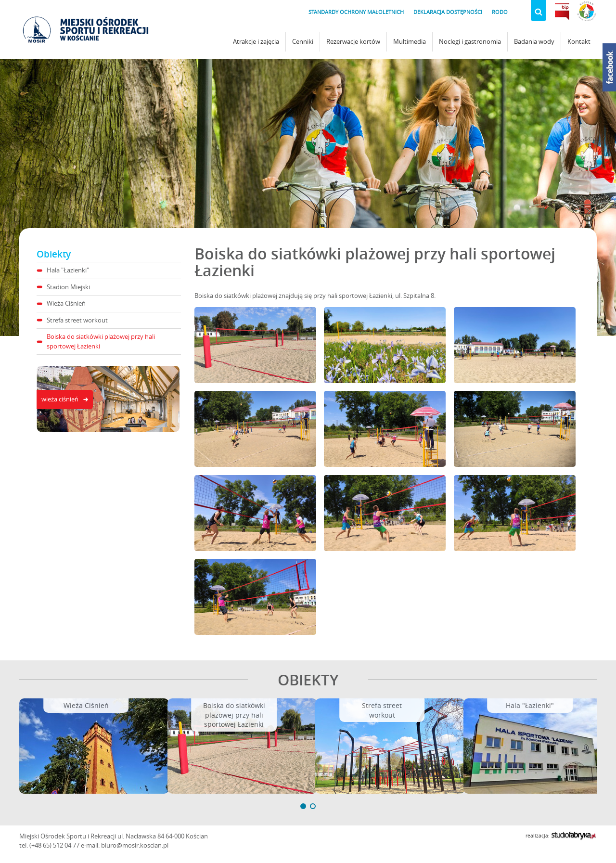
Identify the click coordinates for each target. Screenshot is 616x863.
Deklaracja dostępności (448, 12)
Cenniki (303, 41)
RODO (500, 12)
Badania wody (534, 41)
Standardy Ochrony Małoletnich (356, 12)
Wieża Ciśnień (66, 303)
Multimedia (410, 41)
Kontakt (579, 41)
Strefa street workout (77, 320)
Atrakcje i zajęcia (256, 41)
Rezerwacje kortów (353, 41)
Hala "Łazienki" (68, 270)
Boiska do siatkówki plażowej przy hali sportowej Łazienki (101, 341)
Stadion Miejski (68, 287)
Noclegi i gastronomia (470, 41)
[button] (303, 806)
